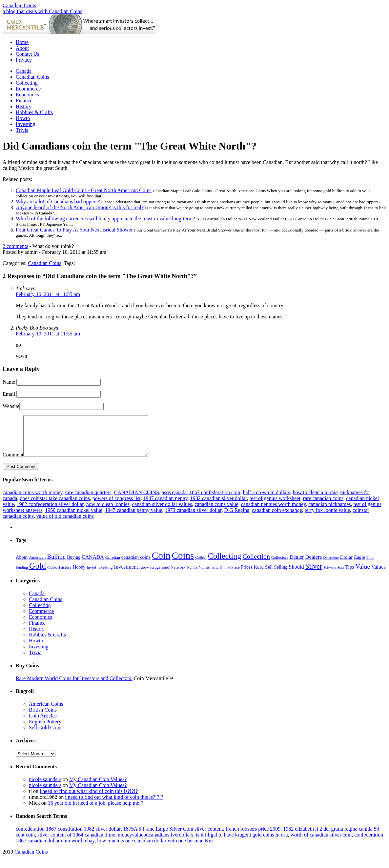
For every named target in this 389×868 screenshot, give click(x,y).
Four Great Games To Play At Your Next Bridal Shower (74, 230)
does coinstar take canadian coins (55, 506)
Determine (331, 565)
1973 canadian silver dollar (193, 518)
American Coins (46, 712)
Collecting (27, 83)
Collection (256, 564)
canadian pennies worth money (274, 512)
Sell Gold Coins (46, 735)
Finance (24, 101)
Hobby (79, 575)
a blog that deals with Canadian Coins (42, 11)
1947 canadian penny (165, 506)
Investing (26, 124)
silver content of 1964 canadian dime (76, 843)
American (37, 565)
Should (296, 575)
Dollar (346, 565)
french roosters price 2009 (253, 837)
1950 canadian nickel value (74, 518)
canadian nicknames (329, 512)
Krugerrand (160, 575)
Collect (201, 565)
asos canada (174, 500)
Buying (74, 565)
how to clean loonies (108, 512)
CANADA (93, 565)
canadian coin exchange (277, 518)
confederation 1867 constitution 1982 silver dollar (68, 837)
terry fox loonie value (327, 518)
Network (178, 575)
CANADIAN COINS (137, 500)
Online (225, 575)
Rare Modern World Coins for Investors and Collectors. (74, 686)
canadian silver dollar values (162, 512)
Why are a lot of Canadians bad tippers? (58, 202)
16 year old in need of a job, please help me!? (96, 811)
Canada (24, 71)
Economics (27, 95)
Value (363, 574)
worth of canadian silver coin (321, 843)
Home (22, 42)
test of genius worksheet (275, 506)
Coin (161, 563)
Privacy (24, 60)
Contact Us (28, 54)
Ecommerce (28, 89)
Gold (38, 574)
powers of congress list (117, 506)
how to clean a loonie (315, 500)
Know (144, 575)
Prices (247, 575)
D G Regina (237, 518)
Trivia (22, 130)
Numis (192, 575)
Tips (350, 575)
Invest (91, 575)
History (24, 106)
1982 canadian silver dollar (219, 506)
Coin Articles (43, 724)
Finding (22, 575)
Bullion (56, 565)
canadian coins (136, 565)
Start (340, 575)
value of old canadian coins (65, 524)
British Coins (43, 718)
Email (9, 394)
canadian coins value (216, 512)
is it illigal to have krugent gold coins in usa (242, 843)
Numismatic (208, 575)
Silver (314, 574)
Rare (259, 575)
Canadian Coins (19, 5)
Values (378, 575)
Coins (183, 563)
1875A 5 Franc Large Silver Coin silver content (173, 837)
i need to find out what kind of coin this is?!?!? (89, 799)
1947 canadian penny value (134, 518)
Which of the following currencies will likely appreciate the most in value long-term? (105, 219)
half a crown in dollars (267, 500)
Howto (23, 118)
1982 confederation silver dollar (50, 512)
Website (11, 406)
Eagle (359, 565)
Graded (52, 575)
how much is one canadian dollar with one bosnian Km (155, 848)
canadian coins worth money (32, 500)
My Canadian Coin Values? (98, 787)
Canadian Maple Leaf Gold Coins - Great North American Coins (84, 190)
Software (330, 575)
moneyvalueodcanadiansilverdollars (155, 843)
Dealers (314, 565)
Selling (281, 575)
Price (235, 575)
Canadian (113, 565)
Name (9, 382)
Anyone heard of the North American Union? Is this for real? (80, 207)
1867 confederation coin (215, 500)
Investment (126, 575)
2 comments (15, 246)
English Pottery (45, 729)
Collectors (280, 565)
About (22, 48)
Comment (13, 463)
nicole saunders (45, 787)
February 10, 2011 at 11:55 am (48, 294)
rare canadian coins (323, 506)
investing (105, 575)
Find (370, 565)
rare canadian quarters (88, 500)
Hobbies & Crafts (34, 112)
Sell (269, 575)
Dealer (297, 565)
